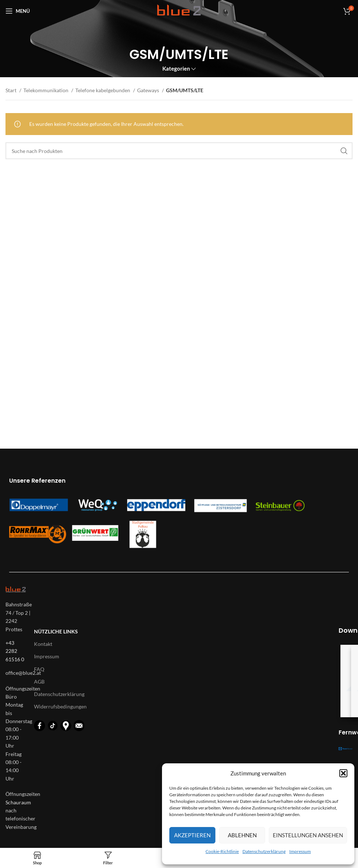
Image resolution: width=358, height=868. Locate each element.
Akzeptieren (192, 835)
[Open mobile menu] (18, 11)
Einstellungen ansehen (308, 835)
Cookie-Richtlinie (222, 851)
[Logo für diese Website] (179, 10)
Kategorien (176, 69)
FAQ (39, 669)
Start (12, 90)
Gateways (149, 90)
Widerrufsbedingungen (60, 706)
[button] (343, 773)
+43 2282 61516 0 (15, 651)
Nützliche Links (56, 631)
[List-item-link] (16, 673)
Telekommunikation (46, 90)
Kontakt (43, 644)
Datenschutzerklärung (264, 851)
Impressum (300, 851)
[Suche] (179, 151)
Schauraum (18, 802)
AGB (39, 682)
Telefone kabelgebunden (103, 90)
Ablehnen (242, 835)
